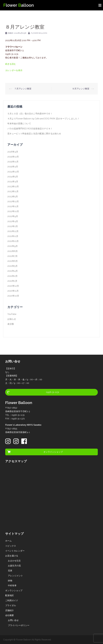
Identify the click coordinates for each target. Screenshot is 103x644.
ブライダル (11, 605)
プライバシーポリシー (19, 625)
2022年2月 (13, 226)
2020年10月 (13, 296)
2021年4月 (13, 271)
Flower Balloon (39, 33)
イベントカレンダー (15, 551)
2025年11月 (13, 162)
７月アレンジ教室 (23, 89)
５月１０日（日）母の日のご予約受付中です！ (30, 114)
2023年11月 (13, 191)
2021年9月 (13, 246)
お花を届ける (12, 556)
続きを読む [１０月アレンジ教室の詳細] (11, 64)
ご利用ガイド (12, 601)
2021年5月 (12, 266)
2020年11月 (13, 291)
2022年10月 (13, 211)
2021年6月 (13, 261)
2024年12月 (13, 172)
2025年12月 (13, 157)
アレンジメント (15, 576)
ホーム (8, 541)
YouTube (12, 314)
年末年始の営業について (19, 124)
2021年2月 (12, 276)
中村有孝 (12, 586)
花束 (10, 571)
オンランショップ (14, 590)
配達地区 (10, 595)
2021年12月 (13, 231)
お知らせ (12, 319)
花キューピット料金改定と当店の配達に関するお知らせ (34, 134)
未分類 (11, 324)
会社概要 (10, 615)
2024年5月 (13, 177)
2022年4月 (13, 221)
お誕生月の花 (14, 566)
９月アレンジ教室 (81, 89)
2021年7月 (12, 256)
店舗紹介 (10, 610)
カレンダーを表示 (14, 70)
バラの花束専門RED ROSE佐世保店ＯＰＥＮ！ (30, 129)
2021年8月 (13, 251)
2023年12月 (13, 186)
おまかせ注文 (14, 561)
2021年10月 (13, 241)
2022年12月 (13, 201)
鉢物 (10, 581)
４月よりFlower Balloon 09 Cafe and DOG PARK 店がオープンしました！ (43, 119)
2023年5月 (13, 197)
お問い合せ (13, 620)
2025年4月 (13, 167)
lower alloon (19, 5)
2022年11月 (13, 206)
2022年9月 (13, 216)
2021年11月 (13, 236)
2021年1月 (12, 281)
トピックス (11, 546)
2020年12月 (13, 286)
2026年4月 (13, 152)
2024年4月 (13, 182)
